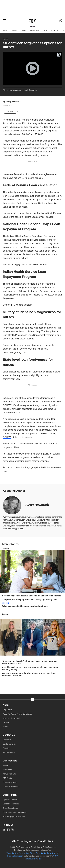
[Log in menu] (61, 21)
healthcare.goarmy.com (15, 352)
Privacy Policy (35, 853)
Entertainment (35, 31)
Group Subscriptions (11, 808)
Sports (24, 31)
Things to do (55, 31)
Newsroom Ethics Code (12, 718)
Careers (6, 722)
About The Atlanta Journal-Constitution (17, 714)
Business (15, 31)
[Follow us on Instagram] (12, 830)
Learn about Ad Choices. (33, 859)
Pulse (5, 39)
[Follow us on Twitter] (4, 830)
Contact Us (9, 735)
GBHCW (7, 437)
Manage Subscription (11, 804)
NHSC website (40, 264)
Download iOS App (10, 782)
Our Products (10, 761)
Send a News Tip (9, 744)
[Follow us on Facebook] (8, 830)
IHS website (17, 305)
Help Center (7, 710)
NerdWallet (45, 127)
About (6, 705)
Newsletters (7, 770)
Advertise (6, 748)
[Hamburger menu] (4, 21)
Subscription (10, 795)
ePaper (6, 766)
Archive (6, 727)
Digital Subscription (10, 800)
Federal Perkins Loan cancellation (30, 185)
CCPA (56, 856)
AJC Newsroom (9, 752)
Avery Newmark (13, 102)
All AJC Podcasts (9, 774)
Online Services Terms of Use (17, 853)
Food (45, 31)
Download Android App (11, 787)
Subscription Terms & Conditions (15, 812)
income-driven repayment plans (33, 461)
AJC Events (7, 778)
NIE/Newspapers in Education (14, 816)
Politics (5, 31)
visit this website (26, 444)
